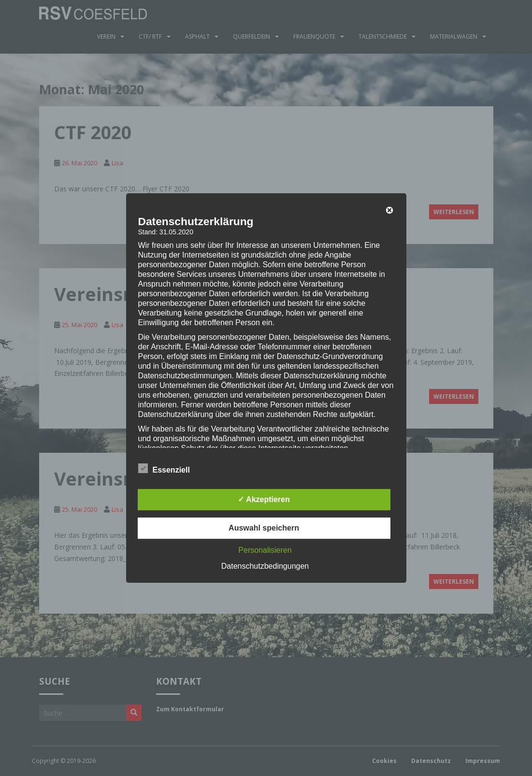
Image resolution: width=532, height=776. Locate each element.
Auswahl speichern (264, 528)
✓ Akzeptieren (264, 499)
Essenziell (164, 469)
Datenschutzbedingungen (265, 566)
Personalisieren (265, 550)
